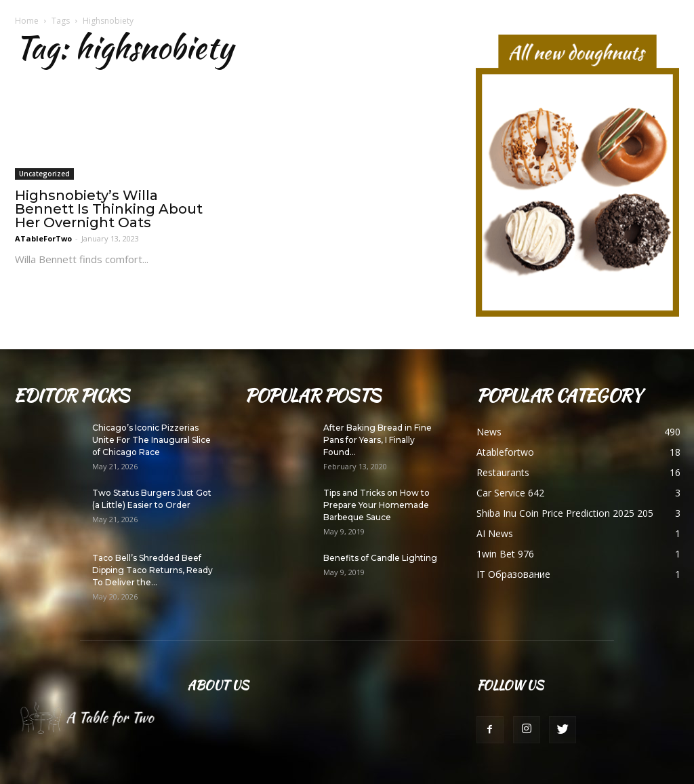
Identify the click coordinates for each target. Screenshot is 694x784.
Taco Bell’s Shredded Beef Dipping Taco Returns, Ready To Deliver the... (152, 570)
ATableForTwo (43, 238)
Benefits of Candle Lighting (380, 558)
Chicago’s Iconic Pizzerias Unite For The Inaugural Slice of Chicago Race (151, 440)
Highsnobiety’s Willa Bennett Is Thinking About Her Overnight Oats (109, 209)
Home (27, 21)
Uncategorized (44, 174)
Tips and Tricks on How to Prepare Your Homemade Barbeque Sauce (376, 505)
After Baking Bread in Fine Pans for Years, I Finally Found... (377, 440)
